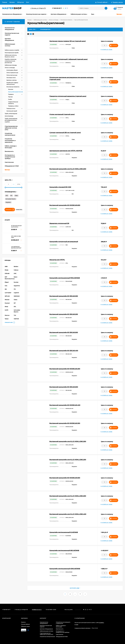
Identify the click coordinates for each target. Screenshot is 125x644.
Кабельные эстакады (11, 65)
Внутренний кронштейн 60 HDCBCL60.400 (65, 405)
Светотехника (60, 634)
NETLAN (7, 296)
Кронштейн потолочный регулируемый (64, 242)
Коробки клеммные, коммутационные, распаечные (11, 61)
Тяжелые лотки (11, 109)
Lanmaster (8, 293)
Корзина (23, 622)
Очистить (19, 210)
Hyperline (17, 286)
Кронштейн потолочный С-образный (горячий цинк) (68, 59)
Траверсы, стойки (13, 106)
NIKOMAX (17, 296)
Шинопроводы (9, 116)
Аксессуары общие (12, 70)
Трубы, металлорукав (11, 114)
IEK (11, 196)
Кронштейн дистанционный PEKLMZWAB (65, 278)
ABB (6, 267)
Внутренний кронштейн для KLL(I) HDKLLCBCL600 (68, 169)
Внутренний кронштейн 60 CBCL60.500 (64, 332)
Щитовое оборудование (46, 629)
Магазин (12, 2)
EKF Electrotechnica (9, 278)
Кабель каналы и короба (12, 50)
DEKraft (7, 273)
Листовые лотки (11, 78)
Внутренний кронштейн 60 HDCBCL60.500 (65, 478)
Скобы (10, 99)
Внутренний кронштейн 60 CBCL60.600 (64, 387)
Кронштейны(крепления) (15, 92)
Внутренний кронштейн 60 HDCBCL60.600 (65, 205)
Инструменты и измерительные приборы (63, 632)
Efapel (7, 282)
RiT (15, 303)
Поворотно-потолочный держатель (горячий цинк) (68, 96)
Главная (5, 2)
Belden (16, 267)
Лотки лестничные (12, 75)
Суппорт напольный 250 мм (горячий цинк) (65, 133)
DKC (7, 196)
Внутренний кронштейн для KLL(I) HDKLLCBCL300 (68, 441)
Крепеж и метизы (12, 80)
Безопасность (60, 629)
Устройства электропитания (47, 637)
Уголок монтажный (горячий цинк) (62, 114)
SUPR (6, 310)
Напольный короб (12, 111)
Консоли (11, 89)
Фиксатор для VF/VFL (57, 260)
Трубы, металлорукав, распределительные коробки (11, 120)
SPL (15, 307)
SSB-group (20, 2)
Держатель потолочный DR (59, 223)
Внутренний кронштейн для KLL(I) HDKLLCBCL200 (68, 460)
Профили (11, 94)
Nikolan (7, 300)
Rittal (6, 307)
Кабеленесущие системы (40, 20)
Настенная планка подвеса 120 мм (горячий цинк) (68, 41)
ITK (15, 289)
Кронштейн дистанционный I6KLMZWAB (64, 550)
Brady (7, 270)
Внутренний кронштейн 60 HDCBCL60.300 (65, 423)
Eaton (16, 277)
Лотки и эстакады (54, 20)
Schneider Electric (11, 199)
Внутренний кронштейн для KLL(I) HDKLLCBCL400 (68, 514)
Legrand (16, 293)
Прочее (10, 97)
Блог (28, 2)
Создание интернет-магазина (82, 628)
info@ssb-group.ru (37, 610)
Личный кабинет (25, 624)
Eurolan (16, 282)
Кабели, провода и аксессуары (61, 626)
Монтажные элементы (66, 20)
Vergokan (8, 202)
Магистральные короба (12, 53)
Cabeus (16, 270)
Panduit (7, 303)
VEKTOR (16, 319)
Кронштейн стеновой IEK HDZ (60, 187)
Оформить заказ (25, 626)
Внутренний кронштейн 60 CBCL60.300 (64, 296)
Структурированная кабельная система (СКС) (46, 634)
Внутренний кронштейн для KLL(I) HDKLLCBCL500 (68, 496)
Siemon (7, 315)
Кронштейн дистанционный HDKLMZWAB (65, 569)
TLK (15, 315)
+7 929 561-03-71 (57, 8)
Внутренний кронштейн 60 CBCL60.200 (64, 314)
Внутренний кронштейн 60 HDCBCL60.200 (65, 369)
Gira (6, 286)
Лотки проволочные (12, 73)
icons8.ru (102, 623)
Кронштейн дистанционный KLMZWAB (64, 532)
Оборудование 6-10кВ (62, 637)
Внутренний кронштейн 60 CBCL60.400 (64, 351)
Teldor (7, 319)
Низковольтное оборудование (44, 623)
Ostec (16, 196)
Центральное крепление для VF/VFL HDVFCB (66, 151)
